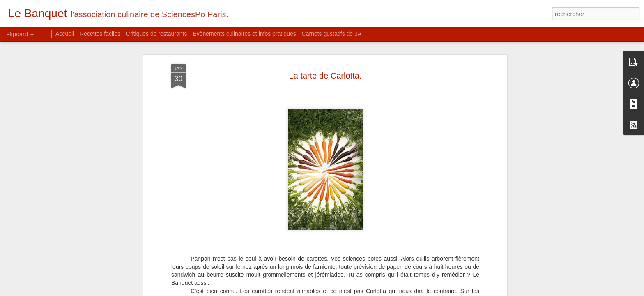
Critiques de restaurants (157, 34)
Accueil (65, 34)
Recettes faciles (100, 34)
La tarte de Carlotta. (325, 58)
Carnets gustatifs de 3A (332, 34)
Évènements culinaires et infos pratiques (244, 34)
